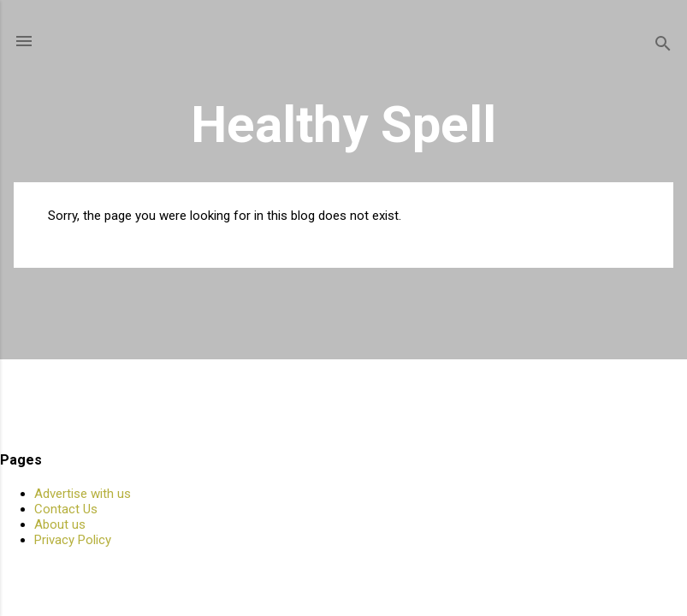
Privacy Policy (73, 540)
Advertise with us (83, 494)
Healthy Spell (343, 124)
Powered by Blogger (343, 572)
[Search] (663, 47)
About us (60, 524)
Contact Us (66, 509)
